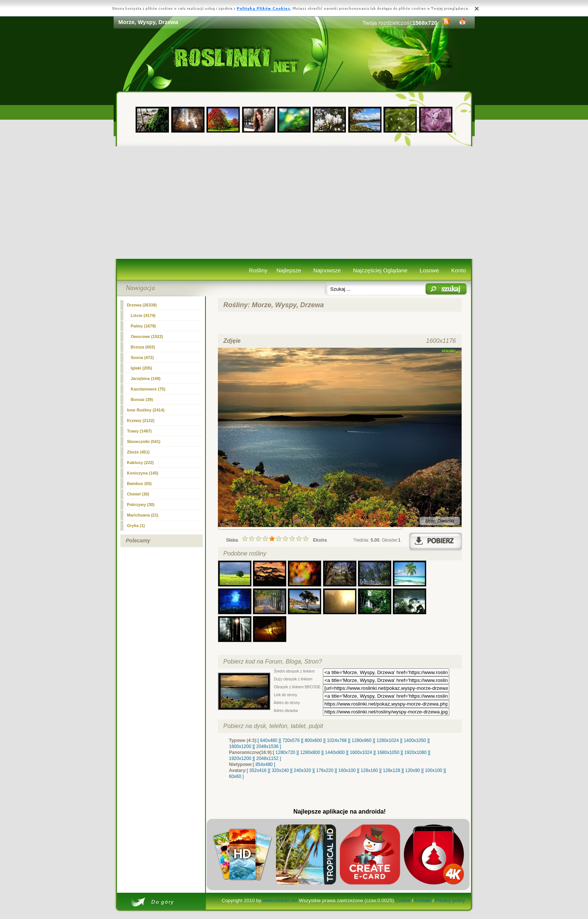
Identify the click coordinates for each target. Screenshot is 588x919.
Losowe (429, 270)
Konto (458, 270)
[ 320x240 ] (280, 770)
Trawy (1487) (139, 431)
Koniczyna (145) (143, 473)
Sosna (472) (142, 357)
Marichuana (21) (143, 515)
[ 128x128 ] (391, 770)
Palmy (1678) (143, 326)
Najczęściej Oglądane (380, 270)
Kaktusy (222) (141, 463)
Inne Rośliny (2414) (146, 410)
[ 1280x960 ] (361, 740)
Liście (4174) (143, 315)
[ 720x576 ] (291, 740)
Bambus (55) (139, 484)
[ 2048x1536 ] (268, 746)
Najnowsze (327, 270)
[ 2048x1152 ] (268, 758)
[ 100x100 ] (434, 770)
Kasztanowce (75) (148, 389)
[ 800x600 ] (313, 740)
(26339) (142, 305)
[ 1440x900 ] (335, 752)
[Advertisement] (294, 203)
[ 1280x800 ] (310, 752)
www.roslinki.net (280, 900)
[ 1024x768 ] (337, 740)
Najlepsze (289, 270)
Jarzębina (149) (146, 378)
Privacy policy (450, 900)
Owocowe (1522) (147, 336)
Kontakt (423, 900)
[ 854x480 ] (264, 764)
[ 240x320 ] (302, 770)
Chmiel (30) (138, 494)
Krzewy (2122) (141, 420)
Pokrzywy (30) (141, 505)
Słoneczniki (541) (144, 441)
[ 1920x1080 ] (416, 752)
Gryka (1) (136, 526)
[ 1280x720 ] (285, 752)
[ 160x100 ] (347, 770)
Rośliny (258, 270)
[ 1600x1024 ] (361, 752)
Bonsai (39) (142, 399)
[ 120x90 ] (413, 770)
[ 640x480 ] (269, 740)
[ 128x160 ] (369, 770)
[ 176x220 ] (325, 770)
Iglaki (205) (142, 368)
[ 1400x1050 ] (415, 740)
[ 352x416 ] (258, 770)
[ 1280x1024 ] (388, 740)
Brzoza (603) (143, 347)
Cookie (403, 900)
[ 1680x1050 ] (388, 752)
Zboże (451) (139, 452)
